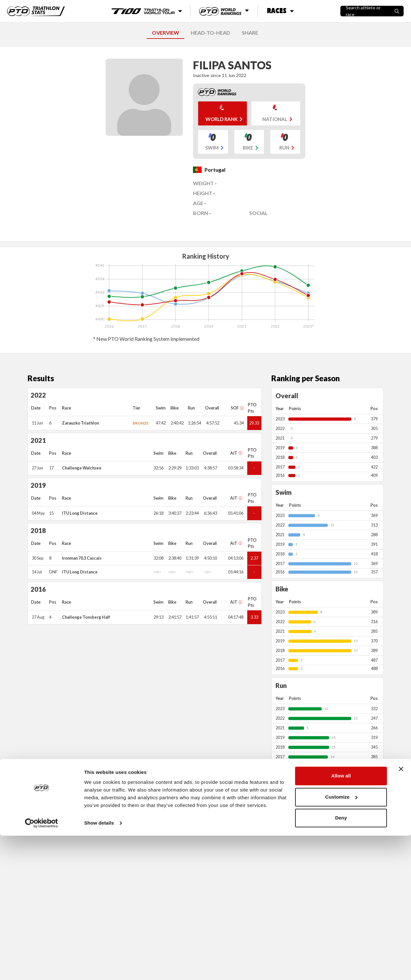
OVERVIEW (166, 33)
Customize (341, 941)
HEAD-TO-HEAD (210, 33)
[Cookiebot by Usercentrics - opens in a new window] (42, 967)
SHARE (250, 33)
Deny (341, 962)
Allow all (341, 920)
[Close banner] (401, 913)
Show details (99, 967)
